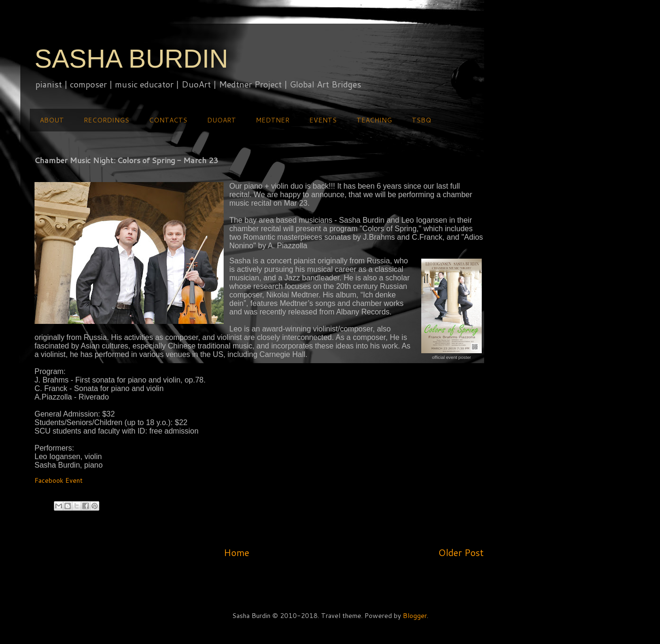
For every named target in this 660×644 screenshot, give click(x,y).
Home (236, 553)
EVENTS (323, 120)
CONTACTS (168, 120)
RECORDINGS (106, 120)
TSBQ (421, 120)
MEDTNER (273, 120)
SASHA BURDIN (131, 59)
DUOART (221, 120)
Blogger (415, 616)
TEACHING (374, 120)
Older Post (461, 553)
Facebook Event (59, 480)
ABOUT (52, 120)
